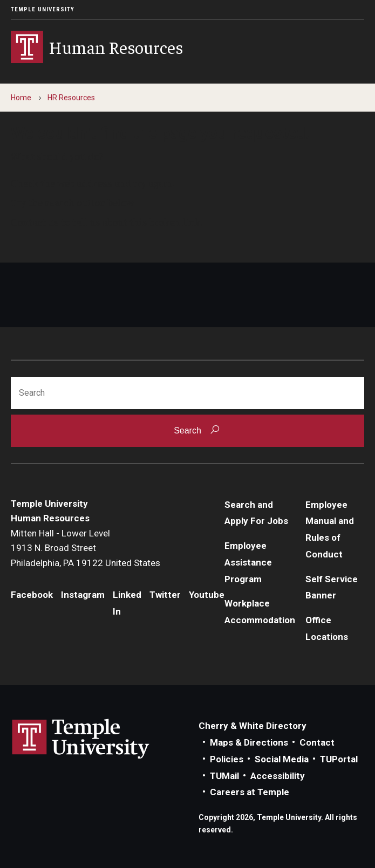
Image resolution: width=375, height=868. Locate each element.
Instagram (83, 595)
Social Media (282, 759)
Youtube (207, 595)
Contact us (35, 222)
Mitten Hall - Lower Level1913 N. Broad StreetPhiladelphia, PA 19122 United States (86, 548)
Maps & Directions (249, 742)
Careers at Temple (250, 792)
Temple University (43, 9)
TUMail (224, 776)
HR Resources (71, 98)
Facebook (32, 595)
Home (21, 98)
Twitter (165, 595)
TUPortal (339, 759)
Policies (227, 759)
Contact (317, 742)
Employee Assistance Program (248, 562)
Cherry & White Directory (253, 726)
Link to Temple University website (81, 739)
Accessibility (278, 776)
